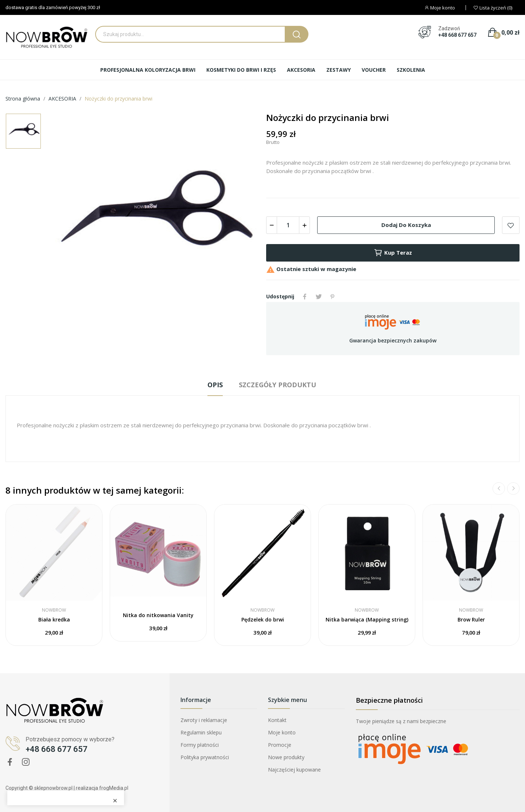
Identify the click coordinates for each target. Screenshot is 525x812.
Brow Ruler (471, 619)
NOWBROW (54, 610)
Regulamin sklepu (201, 732)
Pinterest (332, 297)
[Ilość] (288, 225)
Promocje (280, 745)
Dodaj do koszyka (406, 225)
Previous (499, 489)
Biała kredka (54, 619)
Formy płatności (200, 745)
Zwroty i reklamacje (204, 720)
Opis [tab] (215, 385)
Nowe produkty (286, 757)
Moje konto (282, 732)
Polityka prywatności (205, 757)
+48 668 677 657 (457, 35)
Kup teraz (393, 253)
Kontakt (277, 720)
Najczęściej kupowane (294, 770)
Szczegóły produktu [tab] (277, 385)
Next (513, 489)
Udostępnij (305, 297)
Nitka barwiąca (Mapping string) (367, 619)
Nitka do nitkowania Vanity (158, 615)
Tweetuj (319, 297)
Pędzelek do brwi (263, 619)
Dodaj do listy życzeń (511, 225)
